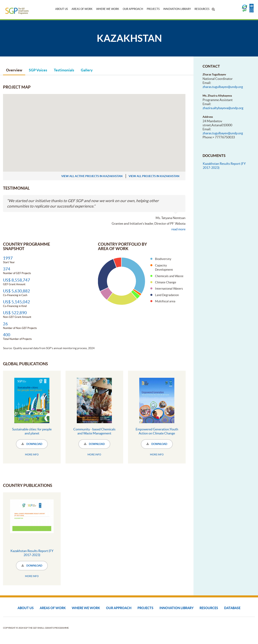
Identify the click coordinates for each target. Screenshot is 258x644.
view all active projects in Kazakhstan (92, 176)
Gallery (87, 70)
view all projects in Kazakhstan (154, 176)
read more (178, 229)
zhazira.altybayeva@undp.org (223, 108)
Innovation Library (177, 9)
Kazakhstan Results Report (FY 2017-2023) (32, 553)
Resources (202, 9)
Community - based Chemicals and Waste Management (94, 431)
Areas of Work (82, 9)
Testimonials (64, 70)
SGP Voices (38, 70)
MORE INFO (32, 455)
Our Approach (133, 9)
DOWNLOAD (32, 444)
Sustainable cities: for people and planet (32, 431)
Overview (14, 70)
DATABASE (232, 608)
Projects (153, 9)
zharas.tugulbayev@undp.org (223, 87)
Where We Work (108, 9)
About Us (62, 9)
